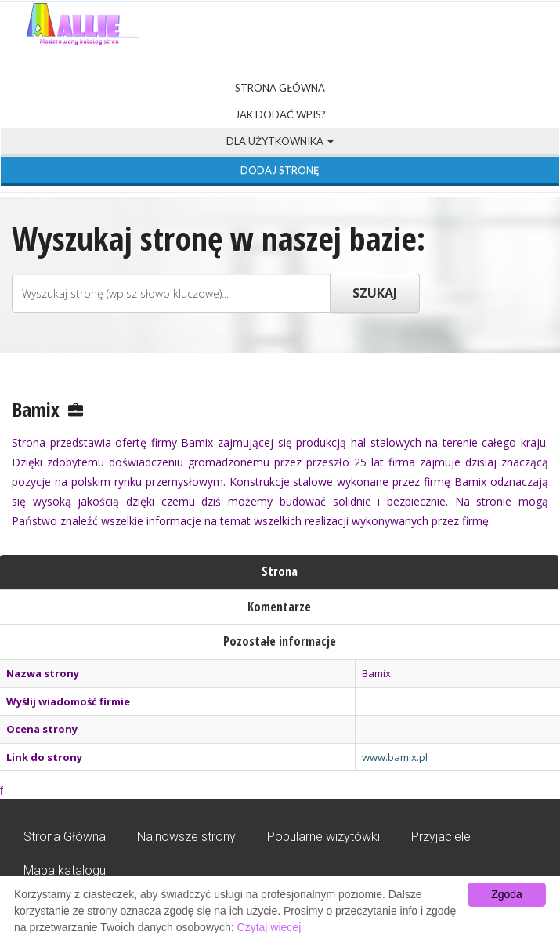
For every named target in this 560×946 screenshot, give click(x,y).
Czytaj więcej (269, 927)
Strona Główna (280, 88)
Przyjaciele (441, 837)
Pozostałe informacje (280, 641)
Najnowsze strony (186, 837)
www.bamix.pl (395, 757)
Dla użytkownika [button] (280, 141)
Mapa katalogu (65, 870)
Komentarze (279, 607)
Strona (280, 571)
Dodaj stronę (280, 170)
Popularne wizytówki (323, 837)
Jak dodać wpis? (280, 114)
